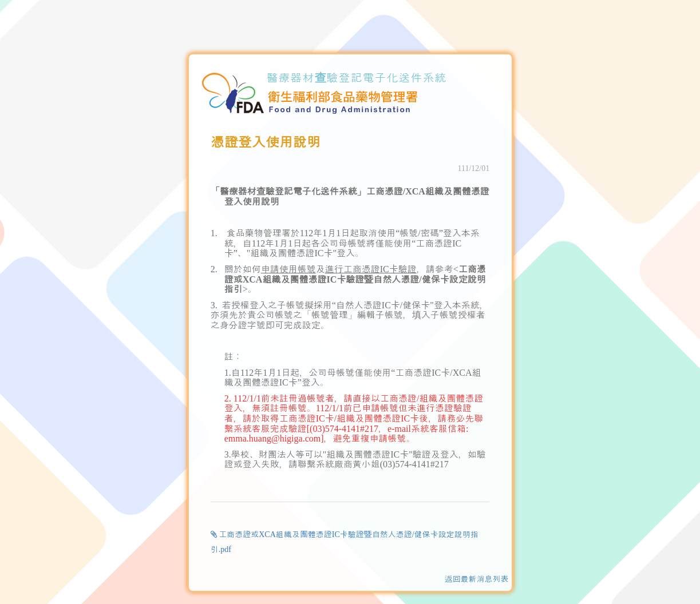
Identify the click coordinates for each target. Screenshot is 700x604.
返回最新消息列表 (477, 579)
